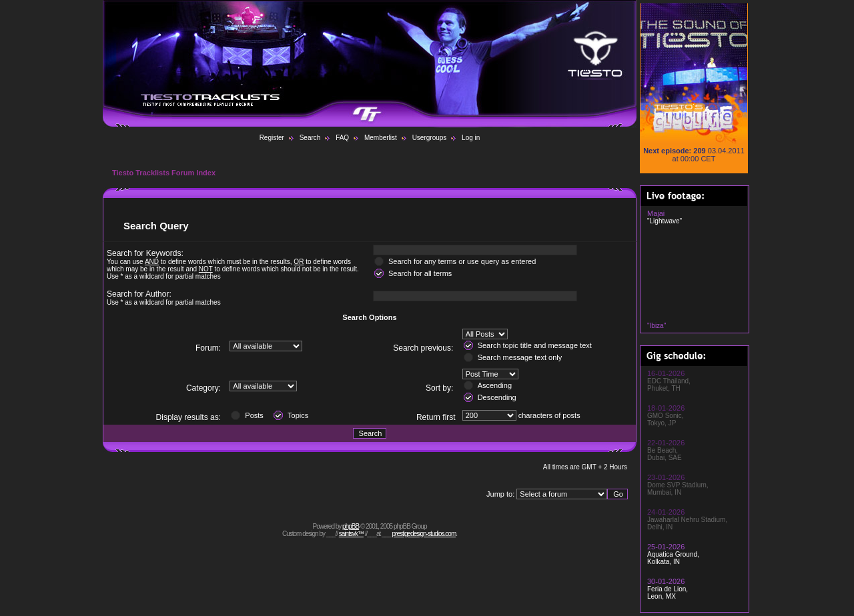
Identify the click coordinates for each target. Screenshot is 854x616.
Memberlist (381, 138)
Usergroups (430, 138)
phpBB (351, 526)
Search (310, 138)
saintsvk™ (351, 534)
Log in (471, 138)
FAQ (342, 138)
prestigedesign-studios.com (424, 534)
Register (272, 138)
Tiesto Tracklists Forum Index (164, 173)
